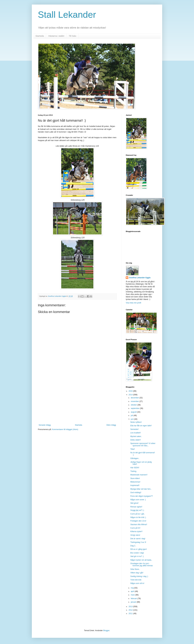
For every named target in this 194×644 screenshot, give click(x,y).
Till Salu (73, 36)
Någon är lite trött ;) (138, 517)
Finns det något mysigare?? (142, 496)
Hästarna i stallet (56, 36)
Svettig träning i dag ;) (139, 576)
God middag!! (136, 493)
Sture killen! (135, 478)
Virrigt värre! (135, 535)
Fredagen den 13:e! (138, 521)
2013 (131, 607)
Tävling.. (134, 471)
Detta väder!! (136, 440)
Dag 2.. (133, 546)
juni (132, 419)
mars (133, 595)
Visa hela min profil (133, 303)
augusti (134, 412)
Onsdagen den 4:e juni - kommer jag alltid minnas (142, 565)
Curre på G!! (135, 528)
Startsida (40, 36)
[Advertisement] (77, 401)
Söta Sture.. (135, 569)
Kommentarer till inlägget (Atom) (65, 429)
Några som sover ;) (138, 500)
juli (132, 415)
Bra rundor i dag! (137, 553)
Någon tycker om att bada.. (141, 560)
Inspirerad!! (135, 485)
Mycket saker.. (136, 436)
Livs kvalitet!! (136, 433)
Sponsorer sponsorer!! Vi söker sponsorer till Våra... (143, 444)
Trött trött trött (136, 580)
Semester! (135, 429)
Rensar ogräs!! (136, 507)
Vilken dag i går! (137, 573)
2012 (131, 610)
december (135, 398)
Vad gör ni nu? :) (137, 556)
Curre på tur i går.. (138, 514)
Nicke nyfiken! (136, 422)
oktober (134, 405)
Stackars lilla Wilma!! (139, 525)
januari (134, 602)
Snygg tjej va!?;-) (137, 510)
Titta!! (133, 449)
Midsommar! (135, 482)
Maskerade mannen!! (139, 475)
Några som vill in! (137, 583)
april (133, 591)
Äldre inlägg (111, 425)
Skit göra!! (134, 503)
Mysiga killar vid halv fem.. (141, 489)
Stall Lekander (67, 15)
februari (134, 599)
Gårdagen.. (135, 458)
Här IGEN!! (135, 468)
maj (133, 588)
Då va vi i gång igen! (139, 549)
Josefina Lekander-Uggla (140, 278)
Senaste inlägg (45, 425)
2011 (131, 614)
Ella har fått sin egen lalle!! (141, 426)
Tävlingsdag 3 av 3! (138, 542)
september (135, 408)
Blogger (106, 631)
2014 (131, 395)
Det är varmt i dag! (138, 539)
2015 (131, 391)
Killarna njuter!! (136, 531)
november (135, 401)
